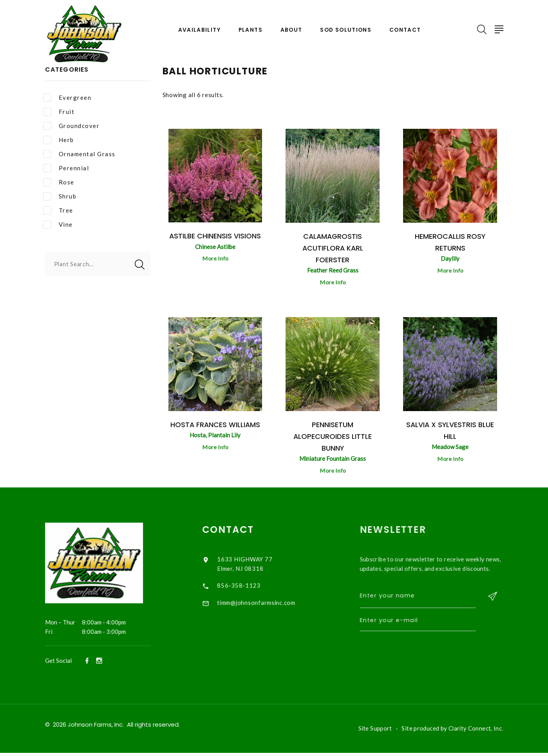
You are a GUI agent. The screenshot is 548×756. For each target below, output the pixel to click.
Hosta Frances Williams (215, 426)
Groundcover (71, 126)
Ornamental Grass (79, 154)
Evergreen (67, 98)
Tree (58, 210)
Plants (249, 30)
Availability (198, 30)
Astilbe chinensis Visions (215, 236)
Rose (59, 182)
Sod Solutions (346, 30)
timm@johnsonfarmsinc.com (265, 604)
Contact (407, 30)
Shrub (60, 196)
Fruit (59, 112)
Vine (58, 225)
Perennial (66, 168)
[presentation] (431, 657)
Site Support (374, 732)
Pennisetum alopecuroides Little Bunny (333, 438)
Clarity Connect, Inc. (476, 732)
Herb (59, 140)
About (290, 30)
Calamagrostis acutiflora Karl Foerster (333, 248)
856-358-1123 (247, 587)
